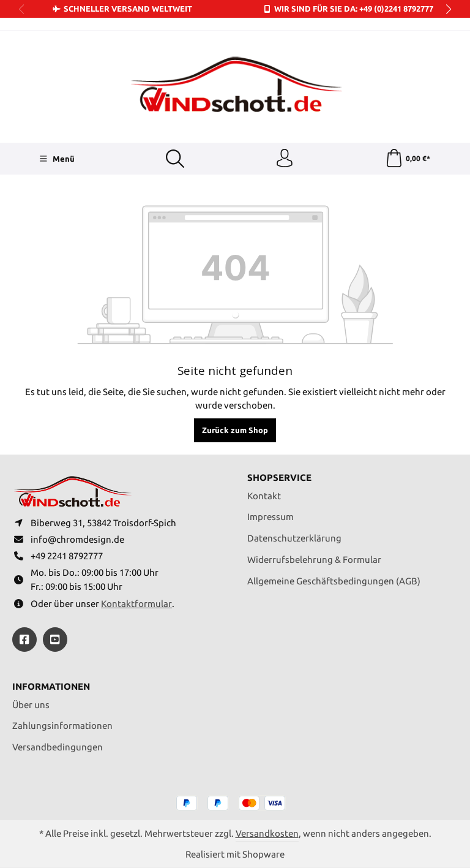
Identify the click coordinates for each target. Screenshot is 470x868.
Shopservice (279, 478)
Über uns (31, 705)
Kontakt (264, 495)
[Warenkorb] (408, 159)
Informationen (51, 687)
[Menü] (57, 159)
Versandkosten (267, 833)
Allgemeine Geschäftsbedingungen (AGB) (334, 581)
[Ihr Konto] (285, 159)
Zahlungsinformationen (62, 726)
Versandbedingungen (58, 747)
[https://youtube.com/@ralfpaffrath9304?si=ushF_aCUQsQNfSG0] (55, 640)
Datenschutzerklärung (294, 538)
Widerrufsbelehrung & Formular (314, 560)
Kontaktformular (136, 604)
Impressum (270, 517)
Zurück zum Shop (235, 430)
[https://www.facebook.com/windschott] (24, 640)
